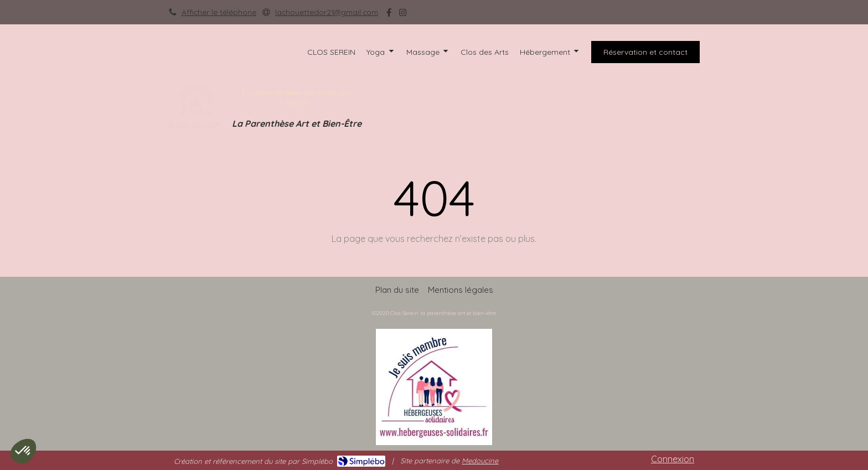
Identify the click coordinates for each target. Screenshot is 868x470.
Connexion (673, 459)
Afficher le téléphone (219, 12)
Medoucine (480, 461)
